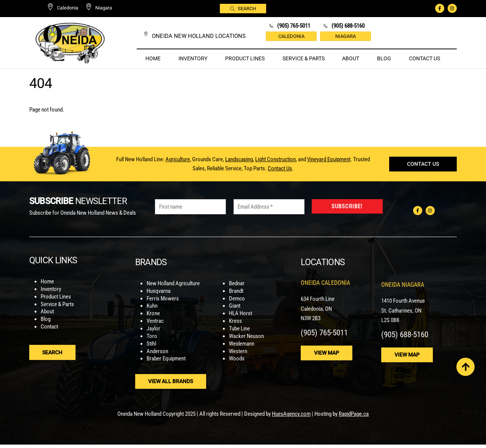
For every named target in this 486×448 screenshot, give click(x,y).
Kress (235, 325)
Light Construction (275, 162)
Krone (153, 318)
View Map (327, 357)
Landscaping (239, 162)
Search (243, 8)
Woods (237, 363)
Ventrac (155, 325)
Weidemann (242, 347)
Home (153, 58)
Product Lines (245, 58)
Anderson (157, 355)
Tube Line (239, 333)
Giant (235, 311)
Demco (237, 303)
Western (238, 355)
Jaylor (153, 333)
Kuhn (152, 311)
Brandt (236, 296)
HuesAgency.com (291, 418)
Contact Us (424, 58)
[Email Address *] (269, 214)
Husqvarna (159, 296)
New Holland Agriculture (173, 288)
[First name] (190, 214)
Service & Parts (304, 58)
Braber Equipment (166, 363)
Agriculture (178, 162)
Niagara (346, 36)
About (351, 58)
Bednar (237, 288)
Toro (152, 340)
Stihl (151, 347)
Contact (49, 333)
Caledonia (291, 36)
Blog (384, 58)
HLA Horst (241, 318)
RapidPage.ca (354, 418)
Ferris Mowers (163, 303)
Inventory (193, 58)
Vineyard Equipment (329, 162)
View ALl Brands (171, 385)
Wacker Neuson (246, 340)
